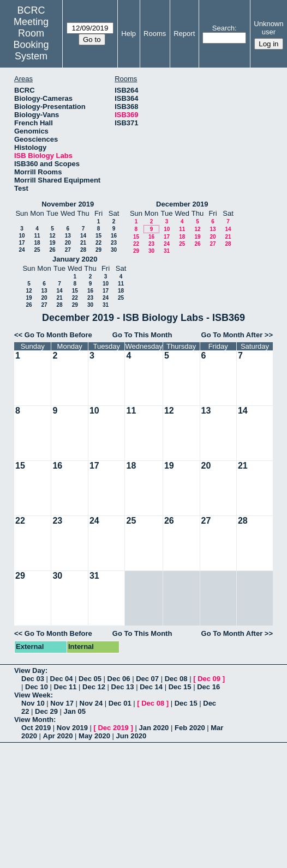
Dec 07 (147, 679)
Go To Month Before (58, 335)
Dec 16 (208, 687)
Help (128, 34)
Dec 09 (209, 679)
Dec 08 (176, 679)
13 (68, 236)
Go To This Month (142, 335)
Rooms (155, 34)
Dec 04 (62, 679)
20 (68, 243)
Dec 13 (123, 687)
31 (167, 251)
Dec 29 (46, 711)
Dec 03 (33, 679)
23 (114, 243)
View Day (30, 670)
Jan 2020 (154, 728)
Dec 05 (90, 679)
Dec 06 (119, 679)
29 (98, 250)
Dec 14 (151, 687)
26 (52, 250)
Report (184, 34)
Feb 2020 (190, 728)
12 (52, 236)
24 (22, 250)
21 (83, 243)
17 (22, 243)
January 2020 (75, 259)
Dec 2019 (113, 728)
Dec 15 (180, 687)
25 (37, 250)
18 (37, 243)
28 (83, 250)
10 (22, 236)
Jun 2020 (131, 736)
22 (98, 243)
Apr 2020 (58, 736)
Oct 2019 (36, 728)
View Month (34, 720)
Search (223, 28)
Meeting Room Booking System (31, 39)
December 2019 (182, 204)
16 (114, 236)
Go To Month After (232, 335)
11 (37, 236)
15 (98, 236)
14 (83, 236)
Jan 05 (75, 711)
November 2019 (68, 204)
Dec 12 (94, 687)
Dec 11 (65, 687)
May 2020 (94, 736)
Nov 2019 (72, 728)
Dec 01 (120, 703)
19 (52, 243)
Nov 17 (62, 703)
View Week (32, 695)
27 (68, 250)
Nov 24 (91, 703)
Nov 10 (33, 703)
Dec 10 (37, 687)
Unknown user (268, 28)
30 (114, 250)
